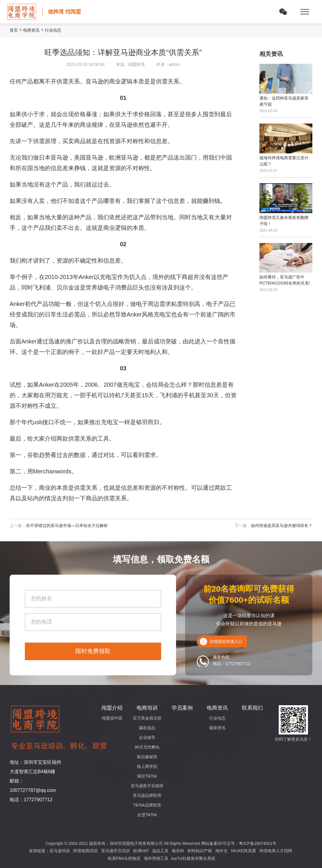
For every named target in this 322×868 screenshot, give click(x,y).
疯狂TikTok (147, 776)
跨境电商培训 (85, 851)
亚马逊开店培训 (116, 851)
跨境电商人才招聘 (276, 851)
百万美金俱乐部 (147, 718)
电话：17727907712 (31, 800)
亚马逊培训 (60, 851)
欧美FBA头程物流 (124, 858)
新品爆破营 (147, 757)
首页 (14, 30)
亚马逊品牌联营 (147, 795)
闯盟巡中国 (112, 718)
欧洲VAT (141, 851)
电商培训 (147, 708)
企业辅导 (147, 737)
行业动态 (217, 718)
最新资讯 (217, 728)
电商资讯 (31, 30)
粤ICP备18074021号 (258, 843)
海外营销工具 (156, 858)
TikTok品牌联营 (147, 805)
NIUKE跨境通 (243, 851)
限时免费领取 (93, 651)
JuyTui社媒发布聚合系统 (193, 858)
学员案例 (182, 708)
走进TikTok (147, 815)
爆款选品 (147, 728)
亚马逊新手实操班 (147, 786)
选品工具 (160, 851)
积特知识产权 (200, 851)
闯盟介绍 (112, 708)
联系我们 (252, 708)
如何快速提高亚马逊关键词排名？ (282, 525)
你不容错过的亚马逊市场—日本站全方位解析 (67, 525)
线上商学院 (147, 766)
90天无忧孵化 (147, 747)
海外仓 (221, 851)
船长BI (178, 851)
